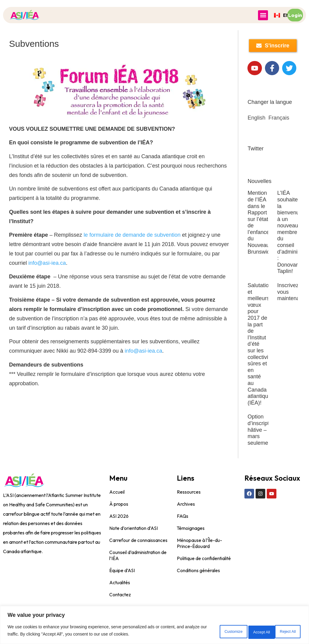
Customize (207, 632)
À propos (119, 520)
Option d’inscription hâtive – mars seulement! (262, 446)
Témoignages (191, 544)
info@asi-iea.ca (47, 263)
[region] (154, 626)
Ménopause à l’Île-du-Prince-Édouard (199, 559)
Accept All (284, 632)
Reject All (245, 632)
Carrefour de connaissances (138, 556)
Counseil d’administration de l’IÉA (138, 571)
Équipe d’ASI (122, 586)
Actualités (120, 598)
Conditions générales (199, 586)
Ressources (189, 508)
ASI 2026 (119, 532)
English (256, 134)
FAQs (183, 532)
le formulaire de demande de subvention (132, 235)
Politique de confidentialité (204, 574)
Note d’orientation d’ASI (134, 544)
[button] (263, 15)
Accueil (117, 508)
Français (279, 134)
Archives (186, 520)
